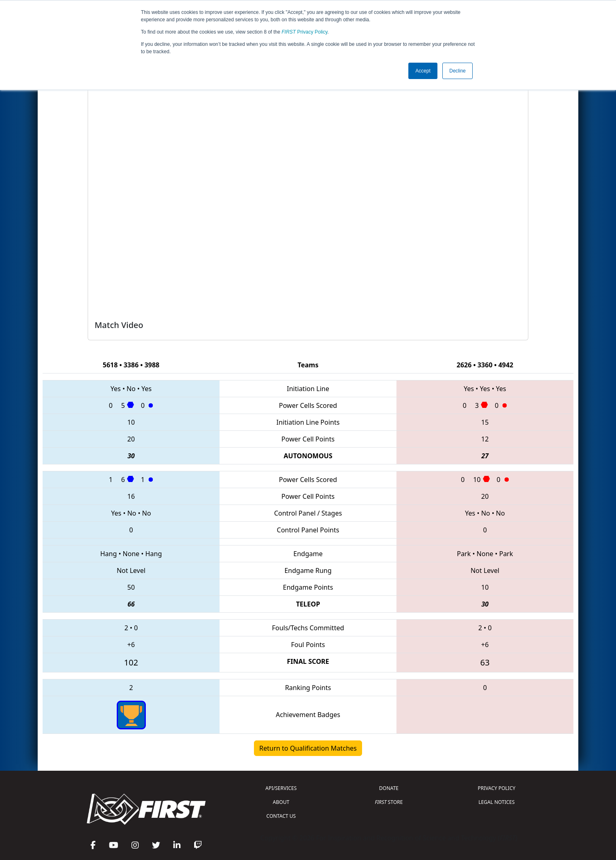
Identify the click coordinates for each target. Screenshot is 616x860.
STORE (389, 802)
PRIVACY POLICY (496, 788)
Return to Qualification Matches (308, 748)
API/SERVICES (281, 788)
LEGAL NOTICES (497, 802)
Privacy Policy (305, 32)
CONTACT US (281, 816)
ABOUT (281, 802)
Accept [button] (423, 71)
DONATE (389, 788)
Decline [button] (457, 71)
